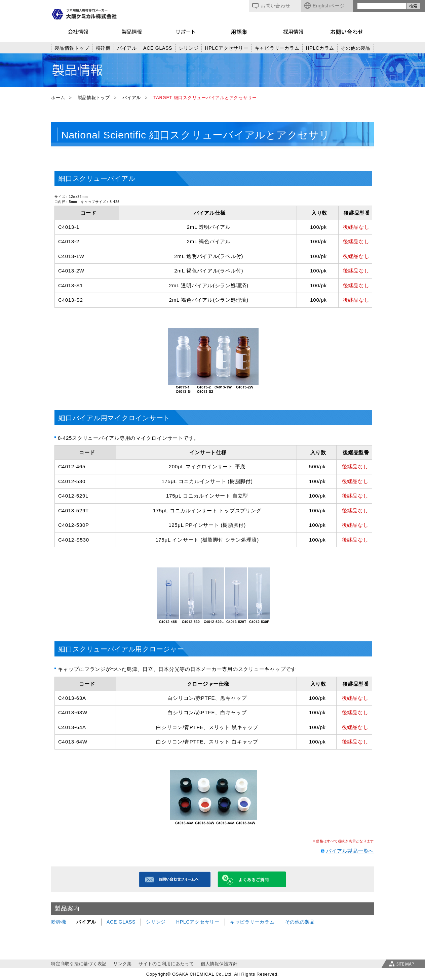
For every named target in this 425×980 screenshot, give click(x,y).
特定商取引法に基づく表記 (79, 964)
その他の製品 (356, 48)
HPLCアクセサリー (227, 48)
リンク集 (123, 964)
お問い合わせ (271, 6)
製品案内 (67, 908)
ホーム (58, 98)
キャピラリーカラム (277, 48)
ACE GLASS (158, 48)
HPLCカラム (320, 48)
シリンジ (188, 48)
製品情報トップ (72, 48)
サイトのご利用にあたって (166, 964)
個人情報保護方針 (219, 964)
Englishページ (324, 6)
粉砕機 (103, 48)
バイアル (127, 48)
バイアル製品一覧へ (350, 851)
